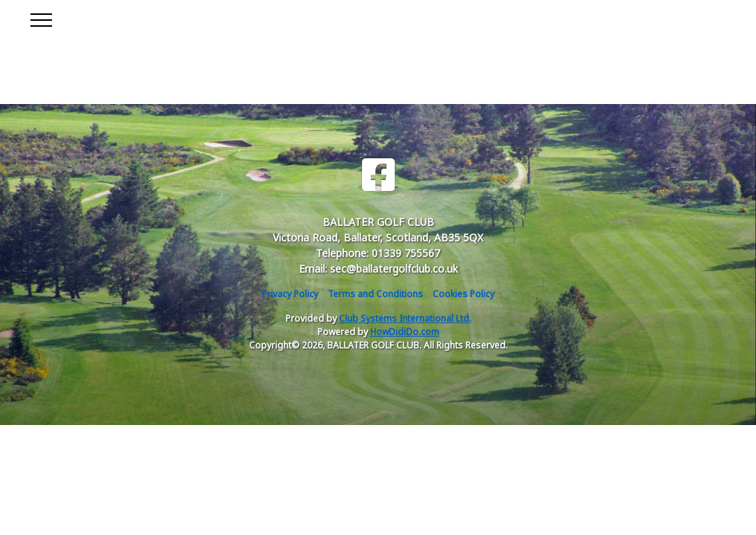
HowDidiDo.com (405, 332)
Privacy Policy (290, 294)
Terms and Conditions (375, 294)
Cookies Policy (463, 294)
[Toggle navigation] (41, 18)
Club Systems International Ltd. (405, 318)
